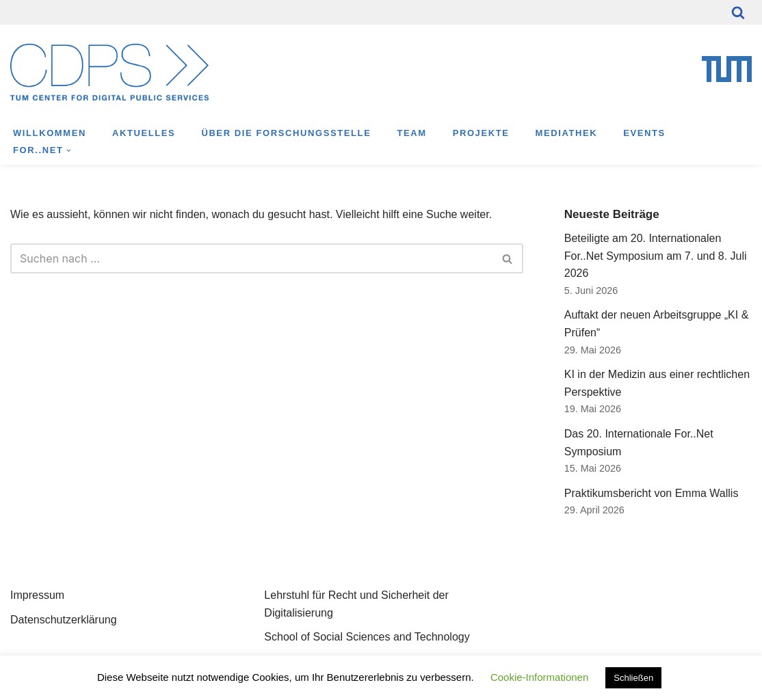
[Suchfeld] (738, 12)
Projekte (481, 133)
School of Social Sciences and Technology (367, 637)
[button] (69, 151)
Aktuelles (144, 133)
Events (644, 133)
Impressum (37, 595)
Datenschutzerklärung (64, 620)
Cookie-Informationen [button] (539, 677)
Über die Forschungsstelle (286, 133)
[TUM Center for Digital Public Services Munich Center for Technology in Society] (109, 72)
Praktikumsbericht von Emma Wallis (652, 493)
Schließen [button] (633, 678)
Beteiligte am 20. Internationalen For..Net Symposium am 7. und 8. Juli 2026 (656, 256)
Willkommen (50, 133)
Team (411, 133)
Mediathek (567, 133)
